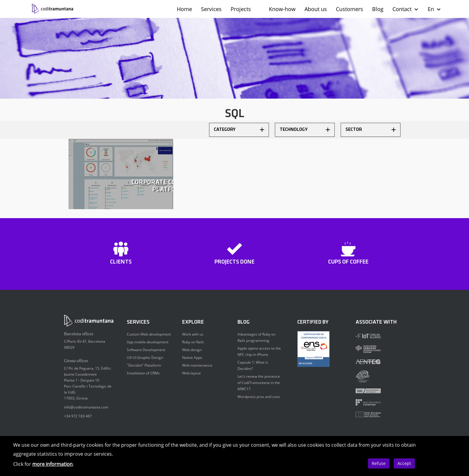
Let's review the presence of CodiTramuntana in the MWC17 (259, 383)
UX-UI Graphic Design (145, 358)
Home (184, 9)
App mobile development (148, 342)
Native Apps (192, 358)
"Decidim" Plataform (144, 365)
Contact (406, 9)
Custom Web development (149, 334)
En (434, 9)
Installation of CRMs (143, 373)
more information (52, 464)
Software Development (146, 350)
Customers (350, 9)
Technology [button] (305, 130)
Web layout (191, 373)
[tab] (239, 130)
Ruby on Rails (193, 342)
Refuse (379, 463)
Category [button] (239, 130)
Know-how (282, 9)
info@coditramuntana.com (86, 407)
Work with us (193, 334)
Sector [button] (371, 130)
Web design (192, 350)
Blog (378, 9)
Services (211, 9)
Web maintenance (197, 365)
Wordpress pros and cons (259, 397)
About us (316, 9)
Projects (241, 9)
